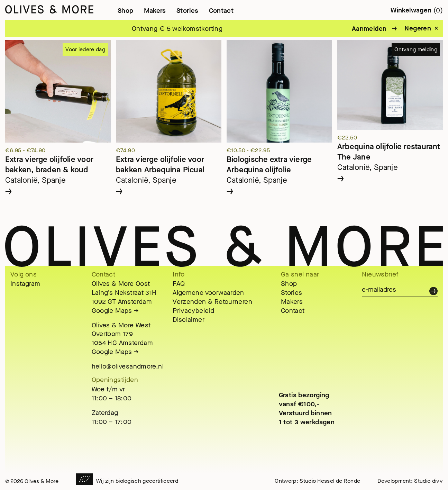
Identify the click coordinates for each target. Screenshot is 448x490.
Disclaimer (189, 320)
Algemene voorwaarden (208, 293)
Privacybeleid (193, 311)
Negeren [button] (418, 28)
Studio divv (428, 481)
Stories (188, 11)
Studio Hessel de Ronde (330, 481)
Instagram (25, 284)
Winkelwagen (417, 10)
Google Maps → (115, 311)
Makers (155, 11)
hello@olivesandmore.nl (128, 366)
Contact (221, 11)
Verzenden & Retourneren (212, 302)
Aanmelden (369, 29)
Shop (126, 11)
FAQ (179, 284)
